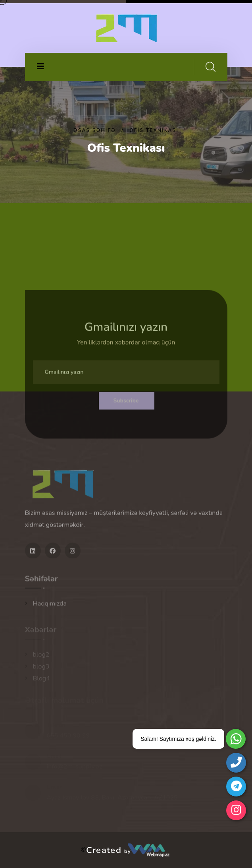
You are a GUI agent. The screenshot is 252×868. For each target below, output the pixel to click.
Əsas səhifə (95, 130)
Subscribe (126, 403)
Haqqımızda (50, 606)
